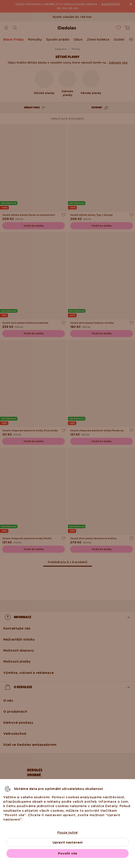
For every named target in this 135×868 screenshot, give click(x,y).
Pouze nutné (67, 832)
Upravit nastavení (67, 842)
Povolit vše (68, 853)
